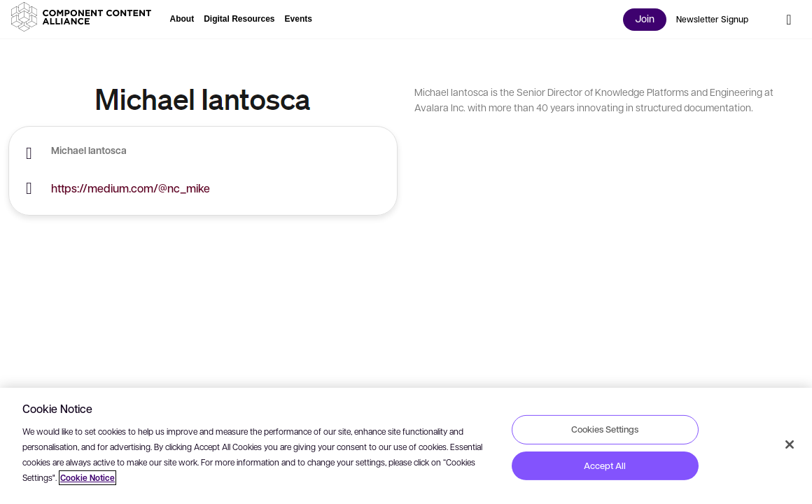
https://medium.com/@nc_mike (131, 188)
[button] (84, 17)
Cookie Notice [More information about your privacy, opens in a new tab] (87, 478)
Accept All (605, 465)
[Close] (790, 444)
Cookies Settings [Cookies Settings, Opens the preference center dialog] (605, 429)
